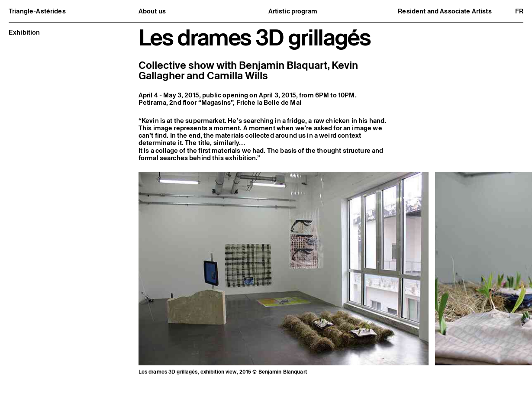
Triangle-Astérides (37, 11)
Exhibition (24, 32)
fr (519, 11)
